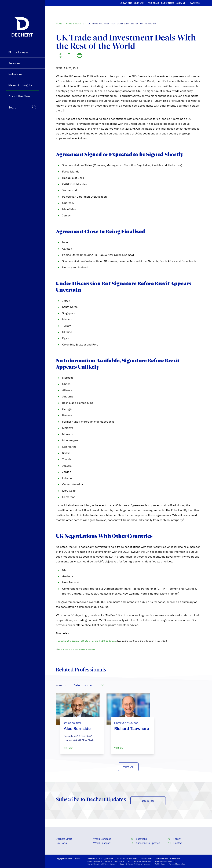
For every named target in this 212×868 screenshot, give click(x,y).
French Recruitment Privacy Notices (101, 864)
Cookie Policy (146, 859)
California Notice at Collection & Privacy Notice (106, 861)
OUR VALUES (168, 3)
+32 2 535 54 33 (83, 736)
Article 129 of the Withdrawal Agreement (77, 649)
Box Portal (62, 843)
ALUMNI (181, 3)
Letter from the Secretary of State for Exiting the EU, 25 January (87, 641)
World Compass (102, 839)
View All (128, 767)
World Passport (102, 843)
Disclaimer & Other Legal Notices (100, 859)
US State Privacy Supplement (140, 861)
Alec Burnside (77, 729)
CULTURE (139, 3)
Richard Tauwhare (132, 729)
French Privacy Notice (164, 861)
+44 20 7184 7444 (83, 740)
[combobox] (89, 685)
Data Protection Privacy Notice (168, 859)
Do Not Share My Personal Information (170, 864)
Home (59, 24)
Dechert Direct (64, 839)
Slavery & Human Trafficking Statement (135, 864)
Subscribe (148, 801)
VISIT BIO (68, 748)
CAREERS (195, 3)
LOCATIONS (126, 3)
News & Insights (75, 24)
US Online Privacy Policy (127, 859)
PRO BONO (153, 3)
